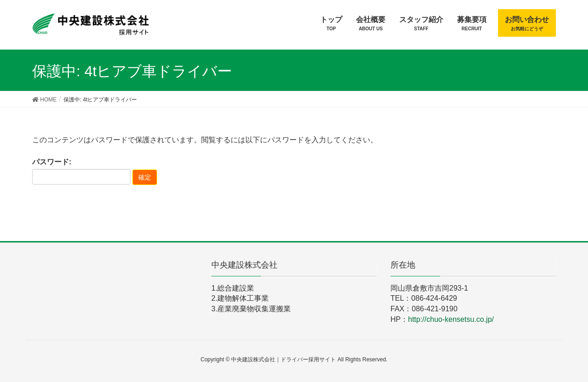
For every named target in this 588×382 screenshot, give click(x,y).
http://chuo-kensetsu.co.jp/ (451, 319)
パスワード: (81, 171)
